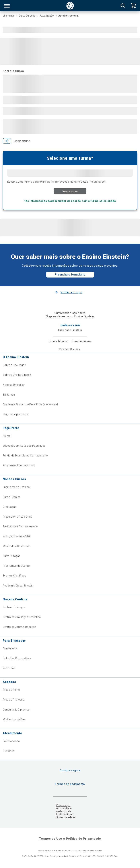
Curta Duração (12, 556)
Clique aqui (63, 805)
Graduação (10, 507)
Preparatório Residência (17, 517)
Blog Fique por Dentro (16, 414)
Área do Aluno (11, 690)
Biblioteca (9, 395)
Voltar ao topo (71, 292)
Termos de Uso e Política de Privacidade (70, 839)
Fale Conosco (11, 741)
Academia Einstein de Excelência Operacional (30, 404)
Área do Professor (14, 700)
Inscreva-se (70, 191)
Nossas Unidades (14, 385)
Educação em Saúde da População (24, 446)
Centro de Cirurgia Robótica (20, 627)
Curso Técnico (12, 497)
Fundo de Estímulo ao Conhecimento (25, 456)
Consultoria (10, 648)
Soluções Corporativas (17, 658)
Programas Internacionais (19, 465)
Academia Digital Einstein (18, 586)
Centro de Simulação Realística (22, 617)
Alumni (7, 436)
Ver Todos (9, 668)
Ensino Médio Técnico (16, 487)
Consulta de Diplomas (16, 710)
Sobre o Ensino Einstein (17, 375)
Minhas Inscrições (14, 719)
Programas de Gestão (16, 566)
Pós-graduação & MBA (17, 536)
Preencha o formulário (70, 275)
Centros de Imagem (15, 607)
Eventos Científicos (14, 576)
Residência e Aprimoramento (20, 526)
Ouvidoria (9, 751)
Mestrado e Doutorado (16, 546)
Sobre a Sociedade (14, 365)
